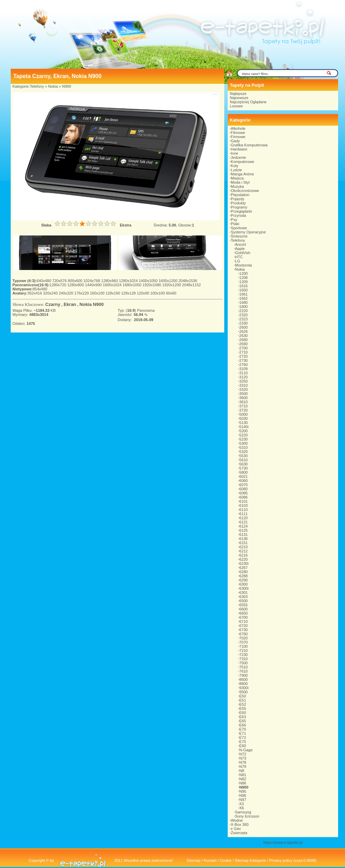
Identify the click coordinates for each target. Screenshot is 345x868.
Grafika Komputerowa (249, 145)
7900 (244, 675)
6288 (244, 576)
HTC (239, 257)
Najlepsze (238, 94)
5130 (244, 423)
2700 (244, 348)
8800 (244, 684)
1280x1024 (129, 281)
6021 (244, 476)
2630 (244, 336)
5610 (244, 460)
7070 (244, 642)
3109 (244, 369)
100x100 (158, 293)
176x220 (82, 293)
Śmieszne (239, 236)
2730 (244, 360)
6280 (244, 572)
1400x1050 (149, 281)
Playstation (240, 195)
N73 (243, 758)
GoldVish (243, 253)
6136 (244, 539)
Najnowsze (239, 98)
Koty (235, 166)
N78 (243, 762)
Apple (240, 249)
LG (238, 261)
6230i (244, 563)
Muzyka (237, 186)
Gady (235, 141)
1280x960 (110, 281)
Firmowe (238, 137)
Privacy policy (281, 860)
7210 (244, 650)
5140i (244, 427)
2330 (244, 323)
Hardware (239, 149)
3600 (244, 398)
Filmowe (238, 133)
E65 (243, 721)
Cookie (226, 860)
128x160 (113, 293)
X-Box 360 (240, 824)
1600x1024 (113, 285)
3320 (244, 389)
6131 (244, 534)
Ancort (240, 244)
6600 (244, 609)
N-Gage (246, 750)
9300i (244, 688)
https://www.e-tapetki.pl (283, 842)
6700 (244, 617)
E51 (243, 700)
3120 (244, 377)
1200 (244, 273)
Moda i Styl (240, 182)
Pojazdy (238, 199)
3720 (244, 410)
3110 (244, 373)
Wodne (237, 820)
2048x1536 (188, 281)
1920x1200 (172, 285)
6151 (244, 543)
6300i (244, 588)
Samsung (243, 812)
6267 (244, 568)
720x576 (60, 281)
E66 (243, 725)
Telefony (37, 86)
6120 (244, 518)
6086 (244, 497)
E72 (243, 737)
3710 (244, 406)
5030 (244, 418)
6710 (244, 621)
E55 (243, 708)
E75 (243, 742)
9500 (244, 692)
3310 (244, 385)
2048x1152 (191, 285)
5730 (244, 468)
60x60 (171, 293)
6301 (244, 592)
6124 (244, 526)
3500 (244, 394)
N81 (243, 775)
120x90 (143, 293)
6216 (244, 555)
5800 (244, 472)
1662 (244, 298)
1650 (244, 290)
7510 (244, 667)
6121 (244, 522)
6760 (244, 634)
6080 (244, 489)
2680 (244, 340)
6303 (244, 597)
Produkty (238, 203)
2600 (244, 327)
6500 (244, 601)
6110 (244, 510)
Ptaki (235, 224)
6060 (244, 481)
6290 (244, 580)
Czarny (53, 304)
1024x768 (92, 281)
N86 (243, 783)
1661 (244, 294)
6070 (244, 485)
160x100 (98, 293)
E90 (243, 746)
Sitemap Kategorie (250, 860)
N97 (243, 800)
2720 (244, 356)
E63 (243, 717)
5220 (244, 435)
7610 (244, 671)
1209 (244, 282)
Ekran (70, 304)
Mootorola (243, 265)
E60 (243, 713)
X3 (242, 804)
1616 (244, 286)
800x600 (76, 281)
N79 (243, 766)
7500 (244, 663)
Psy (234, 220)
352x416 (35, 293)
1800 (244, 307)
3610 (244, 402)
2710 (244, 352)
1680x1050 (132, 285)
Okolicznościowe (245, 191)
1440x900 (94, 285)
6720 (244, 626)
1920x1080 (152, 285)
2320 (244, 315)
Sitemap (194, 860)
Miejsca (237, 178)
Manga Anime (242, 174)
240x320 (66, 293)
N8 (242, 771)
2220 (244, 311)
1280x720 (58, 285)
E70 (243, 729)
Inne (234, 153)
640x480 (44, 281)
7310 (244, 659)
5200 (244, 431)
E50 (243, 696)
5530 (244, 456)
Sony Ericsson (247, 816)
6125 (244, 530)
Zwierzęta (239, 833)
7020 (244, 638)
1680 (244, 302)
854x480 (40, 289)
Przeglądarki (241, 211)
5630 (244, 464)
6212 (244, 551)
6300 (244, 584)
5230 (244, 439)
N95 (243, 791)
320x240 (51, 293)
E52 (243, 704)
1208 (244, 278)
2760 (244, 365)
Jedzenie (238, 157)
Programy (239, 207)
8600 (244, 679)
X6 (242, 808)
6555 (244, 605)
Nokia (53, 86)
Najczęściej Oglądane (248, 102)
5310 (244, 447)
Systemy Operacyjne (248, 232)
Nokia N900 (91, 304)
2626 (244, 331)
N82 (243, 779)
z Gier (236, 829)
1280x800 (76, 285)
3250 (244, 381)
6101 (244, 501)
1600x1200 (169, 281)
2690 (244, 344)
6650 (244, 613)
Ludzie (236, 170)
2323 (244, 319)
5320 (244, 452)
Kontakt (210, 860)
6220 (244, 559)
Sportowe (239, 228)
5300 (244, 443)
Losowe (236, 106)
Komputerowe (243, 162)
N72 (243, 754)
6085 (244, 493)
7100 (244, 646)
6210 (244, 547)
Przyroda (238, 215)
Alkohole (238, 128)
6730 (244, 630)
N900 (67, 86)
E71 (243, 733)
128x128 (129, 293)
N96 (243, 795)
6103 (244, 505)
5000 (244, 414)
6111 (244, 514)
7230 (244, 655)
